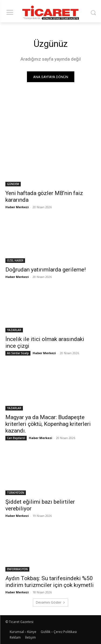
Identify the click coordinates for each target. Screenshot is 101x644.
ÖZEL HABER (15, 260)
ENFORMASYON (17, 569)
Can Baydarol (16, 438)
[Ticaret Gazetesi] (50, 13)
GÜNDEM (13, 184)
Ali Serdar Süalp (18, 353)
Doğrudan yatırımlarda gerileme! (46, 270)
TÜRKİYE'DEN (16, 493)
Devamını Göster (50, 602)
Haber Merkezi (17, 207)
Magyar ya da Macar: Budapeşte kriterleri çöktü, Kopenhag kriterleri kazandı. (48, 424)
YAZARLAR (14, 330)
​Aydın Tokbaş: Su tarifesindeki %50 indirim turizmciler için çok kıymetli (50, 582)
